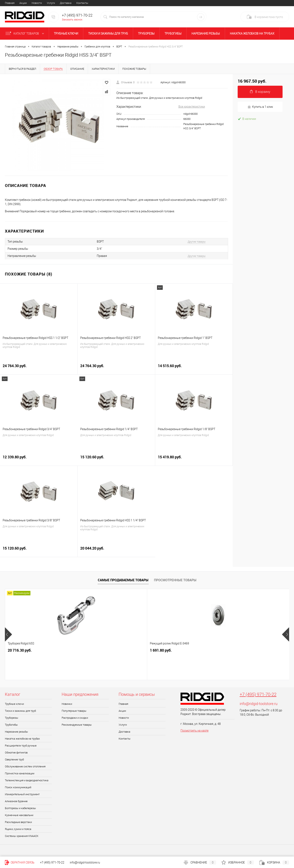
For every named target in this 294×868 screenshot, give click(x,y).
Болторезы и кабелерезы (20, 808)
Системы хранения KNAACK (22, 836)
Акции (23, 3)
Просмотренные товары (175, 580)
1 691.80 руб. (90, 650)
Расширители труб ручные (21, 746)
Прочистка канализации (20, 773)
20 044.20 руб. (116, 550)
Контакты (82, 3)
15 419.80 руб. (194, 459)
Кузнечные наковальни (19, 815)
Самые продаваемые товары (123, 580)
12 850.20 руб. (162, 650)
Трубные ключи (66, 34)
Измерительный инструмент (22, 794)
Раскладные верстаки (18, 822)
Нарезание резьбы (206, 34)
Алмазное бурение (16, 801)
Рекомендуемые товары (77, 725)
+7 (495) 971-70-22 (258, 694)
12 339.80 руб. (39, 459)
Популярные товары (74, 711)
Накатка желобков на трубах (252, 34)
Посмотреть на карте (194, 731)
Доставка (66, 3)
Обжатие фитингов (16, 753)
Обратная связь (20, 862)
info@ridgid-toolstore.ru (259, 704)
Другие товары (197, 242)
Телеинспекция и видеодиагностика (27, 780)
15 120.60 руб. (116, 459)
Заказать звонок (72, 20)
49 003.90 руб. (236, 650)
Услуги (51, 3)
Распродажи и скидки (75, 718)
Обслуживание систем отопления (25, 766)
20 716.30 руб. (20, 650)
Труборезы (146, 34)
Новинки (67, 704)
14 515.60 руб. (194, 368)
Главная (10, 3)
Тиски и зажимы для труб (108, 34)
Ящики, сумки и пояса (18, 829)
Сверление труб (14, 759)
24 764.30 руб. (39, 368)
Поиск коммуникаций (18, 787)
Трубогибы (173, 34)
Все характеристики (192, 107)
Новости (37, 3)
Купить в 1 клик (260, 107)
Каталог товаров (26, 34)
